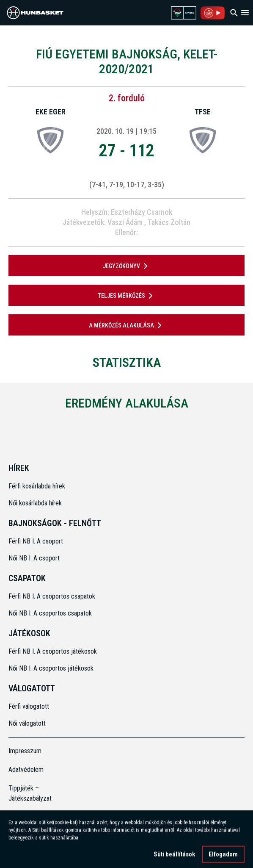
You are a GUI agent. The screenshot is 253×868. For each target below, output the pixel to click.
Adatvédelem (26, 770)
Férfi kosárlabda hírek (37, 486)
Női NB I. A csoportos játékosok (51, 668)
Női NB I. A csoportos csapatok (51, 613)
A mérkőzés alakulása (127, 325)
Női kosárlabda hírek (35, 503)
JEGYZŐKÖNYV (127, 266)
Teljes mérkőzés (127, 296)
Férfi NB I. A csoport (36, 541)
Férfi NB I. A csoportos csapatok (53, 596)
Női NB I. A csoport (34, 558)
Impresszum (25, 751)
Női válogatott (27, 723)
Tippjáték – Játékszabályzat (30, 793)
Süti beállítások (174, 858)
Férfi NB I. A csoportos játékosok (53, 651)
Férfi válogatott (29, 706)
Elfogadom (223, 858)
